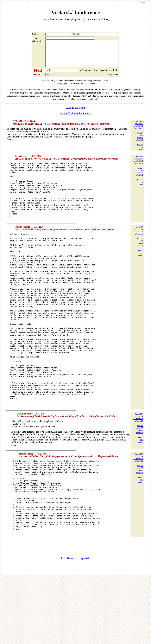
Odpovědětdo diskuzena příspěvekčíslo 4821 (138, 247)
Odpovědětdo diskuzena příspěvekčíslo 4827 (138, 509)
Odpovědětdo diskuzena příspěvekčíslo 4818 (138, 165)
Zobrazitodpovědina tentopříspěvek (139, 142)
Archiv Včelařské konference (75, 119)
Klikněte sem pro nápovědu (75, 624)
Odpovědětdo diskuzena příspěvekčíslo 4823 (138, 469)
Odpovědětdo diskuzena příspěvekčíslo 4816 (138, 130)
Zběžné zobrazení (75, 113)
